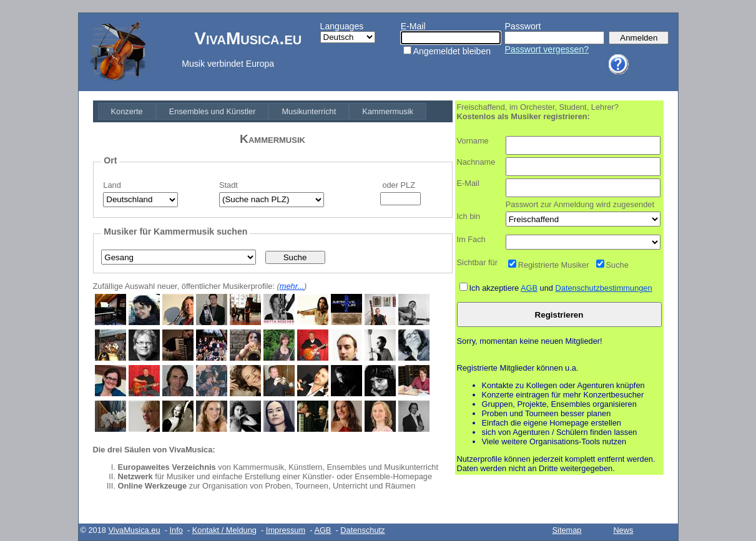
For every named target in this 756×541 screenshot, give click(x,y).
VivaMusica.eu (135, 530)
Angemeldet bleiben (452, 51)
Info (176, 530)
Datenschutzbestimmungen (604, 288)
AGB (529, 288)
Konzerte (127, 111)
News (623, 530)
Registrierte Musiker (554, 265)
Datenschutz (362, 530)
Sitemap (567, 530)
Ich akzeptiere (495, 288)
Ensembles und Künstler (213, 111)
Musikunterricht (309, 111)
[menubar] (263, 111)
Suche (617, 265)
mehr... (292, 286)
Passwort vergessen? (547, 49)
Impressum (286, 530)
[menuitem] (127, 111)
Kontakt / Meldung (224, 530)
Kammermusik (388, 111)
